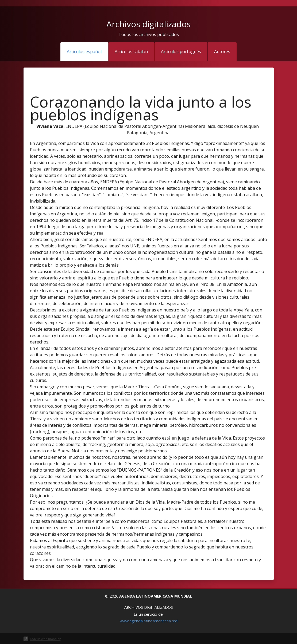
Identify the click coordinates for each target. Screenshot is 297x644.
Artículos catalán (131, 52)
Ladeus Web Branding (45, 639)
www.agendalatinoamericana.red (149, 621)
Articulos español (84, 52)
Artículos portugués (181, 52)
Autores (222, 52)
